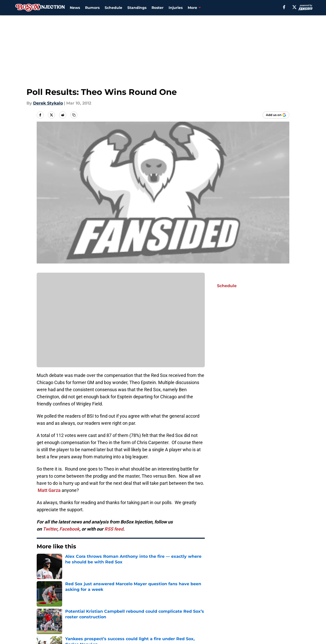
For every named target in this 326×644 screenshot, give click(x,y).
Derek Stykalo (48, 103)
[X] (294, 7)
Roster (158, 8)
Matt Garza (49, 490)
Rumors (92, 8)
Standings (137, 8)
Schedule (113, 8)
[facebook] (284, 7)
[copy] (74, 115)
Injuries (176, 8)
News (75, 8)
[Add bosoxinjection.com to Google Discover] (276, 115)
